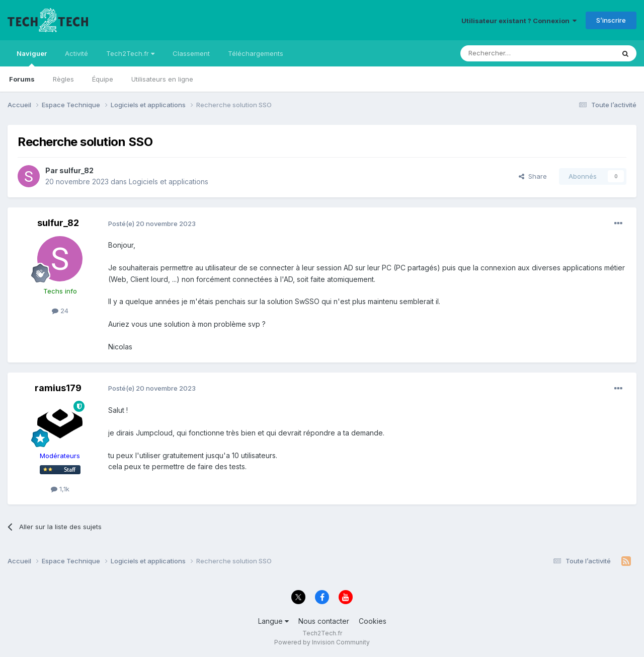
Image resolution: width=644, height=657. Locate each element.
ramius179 (58, 388)
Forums (22, 79)
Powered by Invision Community (322, 642)
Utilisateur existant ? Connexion (519, 21)
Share (533, 176)
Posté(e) (152, 224)
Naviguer (32, 58)
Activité (76, 53)
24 (60, 311)
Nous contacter (324, 621)
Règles (63, 79)
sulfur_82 (76, 170)
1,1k (60, 489)
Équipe (103, 79)
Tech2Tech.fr (130, 53)
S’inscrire (611, 20)
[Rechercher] (515, 53)
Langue (273, 621)
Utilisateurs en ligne (162, 79)
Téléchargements (256, 53)
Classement (191, 53)
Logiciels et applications (169, 181)
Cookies (373, 621)
